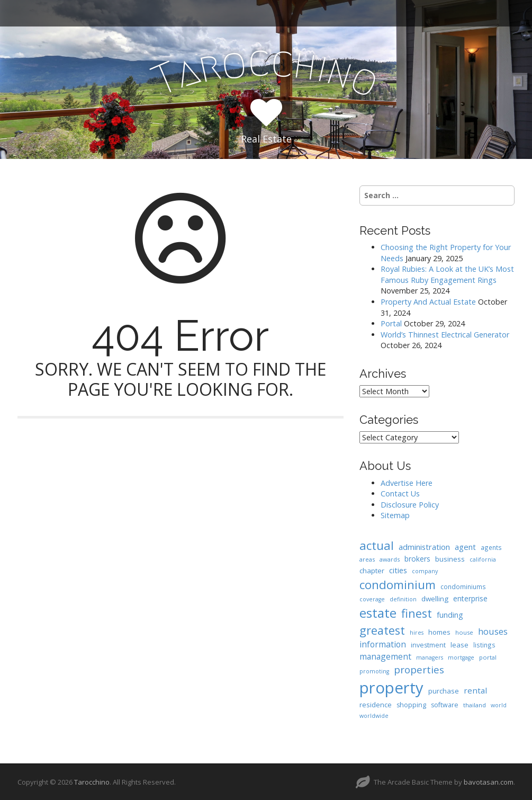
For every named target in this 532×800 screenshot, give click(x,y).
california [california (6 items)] (483, 559)
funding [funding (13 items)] (450, 615)
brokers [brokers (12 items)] (417, 559)
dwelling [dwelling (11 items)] (435, 599)
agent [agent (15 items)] (465, 547)
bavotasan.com (489, 782)
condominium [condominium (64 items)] (398, 585)
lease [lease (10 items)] (459, 645)
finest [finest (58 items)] (417, 613)
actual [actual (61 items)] (377, 545)
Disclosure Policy (410, 505)
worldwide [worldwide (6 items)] (374, 716)
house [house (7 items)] (464, 632)
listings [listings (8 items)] (484, 645)
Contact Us (400, 494)
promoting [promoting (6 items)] (374, 671)
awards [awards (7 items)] (390, 559)
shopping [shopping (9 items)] (411, 705)
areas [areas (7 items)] (367, 559)
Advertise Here (407, 483)
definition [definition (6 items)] (403, 599)
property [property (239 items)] (391, 688)
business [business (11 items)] (450, 559)
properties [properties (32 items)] (419, 670)
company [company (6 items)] (425, 571)
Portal (391, 323)
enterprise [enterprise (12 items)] (470, 598)
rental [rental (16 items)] (475, 690)
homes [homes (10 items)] (439, 632)
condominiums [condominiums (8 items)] (463, 586)
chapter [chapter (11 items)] (372, 571)
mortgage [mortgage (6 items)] (461, 657)
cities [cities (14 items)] (398, 570)
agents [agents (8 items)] (491, 547)
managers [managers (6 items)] (430, 657)
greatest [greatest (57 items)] (382, 630)
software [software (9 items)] (445, 705)
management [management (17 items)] (385, 656)
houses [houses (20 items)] (493, 631)
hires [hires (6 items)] (417, 633)
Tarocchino (92, 782)
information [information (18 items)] (383, 644)
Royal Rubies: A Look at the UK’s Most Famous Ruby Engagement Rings (447, 274)
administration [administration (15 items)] (424, 547)
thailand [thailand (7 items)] (475, 705)
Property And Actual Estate (428, 302)
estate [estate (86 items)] (378, 613)
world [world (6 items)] (499, 705)
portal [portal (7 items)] (488, 657)
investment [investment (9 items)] (428, 645)
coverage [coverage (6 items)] (372, 599)
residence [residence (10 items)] (376, 705)
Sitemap (395, 515)
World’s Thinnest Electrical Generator (445, 335)
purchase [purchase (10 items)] (444, 691)
